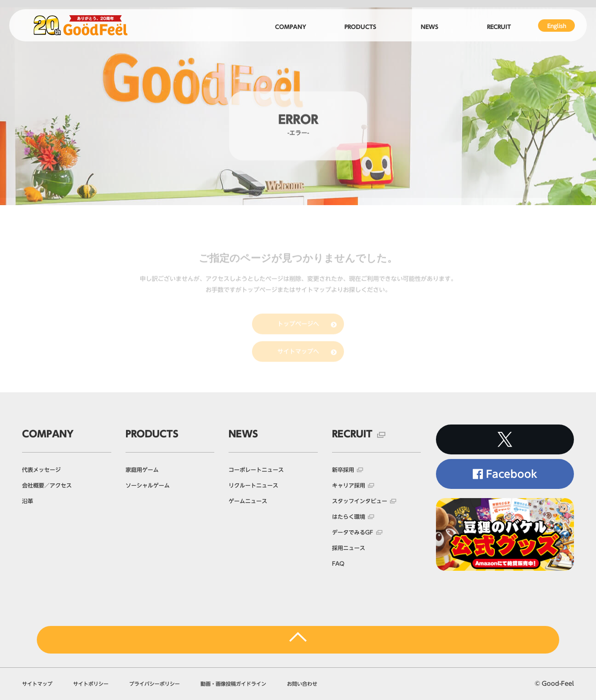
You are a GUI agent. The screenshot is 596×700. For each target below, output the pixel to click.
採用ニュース (349, 548)
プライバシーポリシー (155, 684)
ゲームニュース (248, 501)
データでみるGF (352, 532)
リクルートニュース (253, 485)
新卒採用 (343, 470)
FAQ (338, 563)
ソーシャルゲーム (148, 485)
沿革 (28, 501)
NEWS (243, 434)
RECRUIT (352, 434)
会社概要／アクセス (47, 485)
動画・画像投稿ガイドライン (233, 684)
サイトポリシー (91, 684)
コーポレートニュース (256, 470)
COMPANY (48, 434)
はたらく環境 (349, 516)
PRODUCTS (152, 434)
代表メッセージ (41, 470)
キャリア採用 (349, 485)
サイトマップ (37, 684)
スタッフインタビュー (360, 501)
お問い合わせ (302, 684)
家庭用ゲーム (142, 470)
